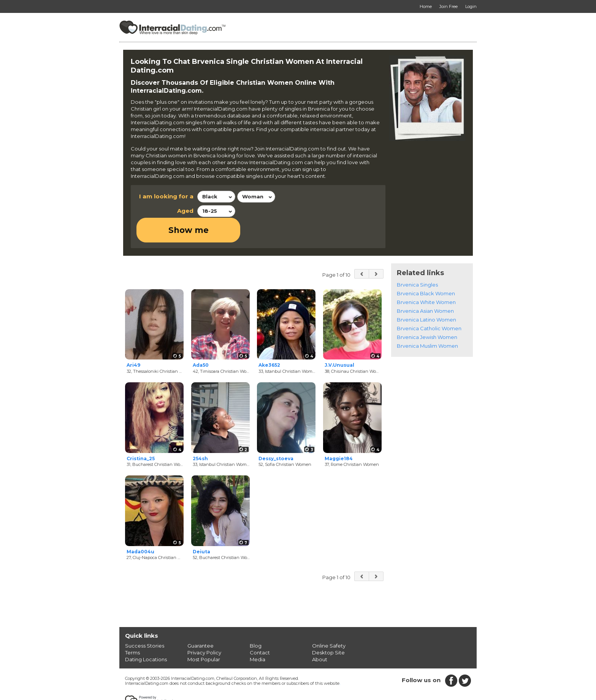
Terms (132, 628)
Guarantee (201, 621)
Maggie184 (339, 434)
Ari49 (133, 341)
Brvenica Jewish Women (427, 312)
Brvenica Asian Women (425, 286)
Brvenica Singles (417, 260)
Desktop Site (328, 628)
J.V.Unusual (339, 341)
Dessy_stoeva (276, 434)
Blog (256, 621)
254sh (200, 434)
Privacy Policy (204, 628)
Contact (260, 628)
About (320, 635)
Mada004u (140, 527)
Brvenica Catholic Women (429, 304)
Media (258, 635)
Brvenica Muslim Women (427, 321)
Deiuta (201, 527)
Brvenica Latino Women (426, 295)
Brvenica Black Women (426, 269)
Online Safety (329, 621)
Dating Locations (146, 635)
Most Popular (204, 635)
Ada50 (201, 341)
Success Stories (145, 621)
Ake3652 (269, 341)
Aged (185, 211)
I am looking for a (166, 196)
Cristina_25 (141, 434)
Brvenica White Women (426, 277)
